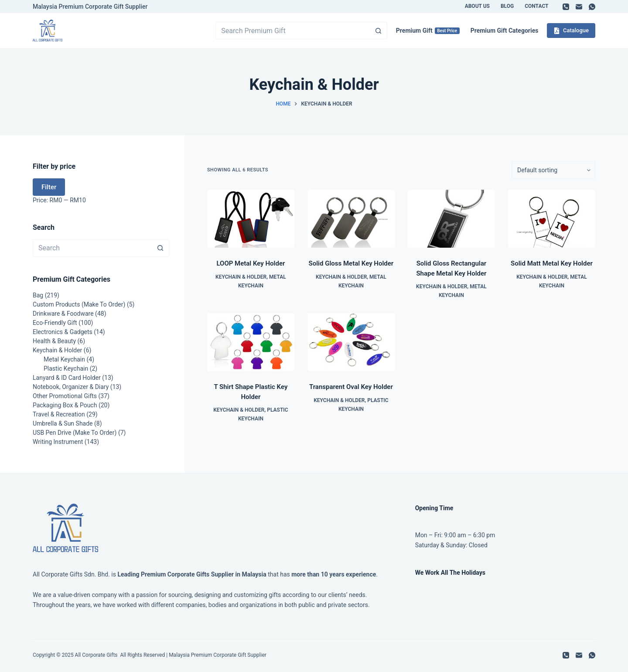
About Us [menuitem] (477, 6)
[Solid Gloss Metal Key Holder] (351, 219)
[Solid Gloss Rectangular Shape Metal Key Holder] (451, 219)
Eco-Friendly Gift (55, 323)
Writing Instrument (58, 442)
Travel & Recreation (59, 414)
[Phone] (566, 7)
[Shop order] (553, 170)
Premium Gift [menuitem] (428, 31)
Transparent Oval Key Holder (351, 387)
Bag (38, 295)
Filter (49, 187)
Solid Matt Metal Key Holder (552, 263)
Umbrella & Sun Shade (63, 423)
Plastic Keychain (66, 368)
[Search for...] (293, 31)
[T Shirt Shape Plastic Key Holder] (251, 342)
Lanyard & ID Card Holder (67, 378)
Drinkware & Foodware (63, 314)
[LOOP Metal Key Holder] (251, 219)
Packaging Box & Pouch (65, 405)
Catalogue (571, 31)
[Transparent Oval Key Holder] (351, 342)
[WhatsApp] (592, 7)
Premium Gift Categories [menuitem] (505, 31)
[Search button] (379, 31)
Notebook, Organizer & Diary (71, 387)
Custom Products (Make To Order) (79, 304)
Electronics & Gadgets (63, 332)
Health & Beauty (54, 341)
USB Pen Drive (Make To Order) (75, 433)
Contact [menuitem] (536, 6)
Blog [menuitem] (507, 6)
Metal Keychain (64, 359)
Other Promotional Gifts (65, 396)
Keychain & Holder (241, 277)
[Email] (579, 7)
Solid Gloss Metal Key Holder (351, 263)
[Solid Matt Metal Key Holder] (552, 219)
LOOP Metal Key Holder (251, 263)
